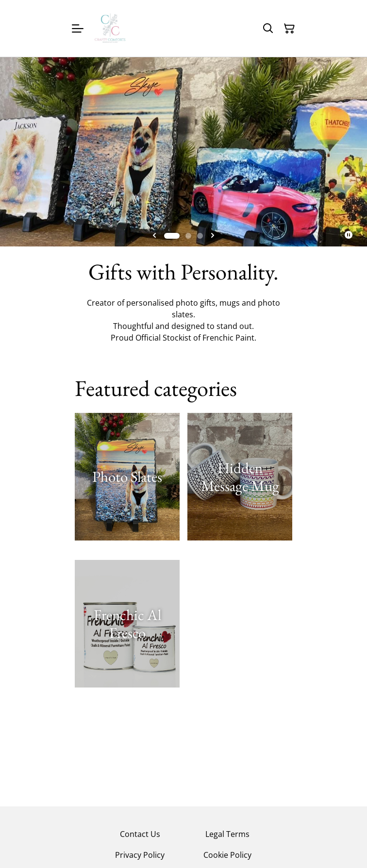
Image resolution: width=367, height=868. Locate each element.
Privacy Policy (140, 855)
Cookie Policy (227, 855)
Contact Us (140, 834)
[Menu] (78, 28)
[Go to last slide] (154, 236)
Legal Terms (227, 834)
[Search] (268, 29)
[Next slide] (213, 236)
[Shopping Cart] (289, 29)
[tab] (172, 236)
